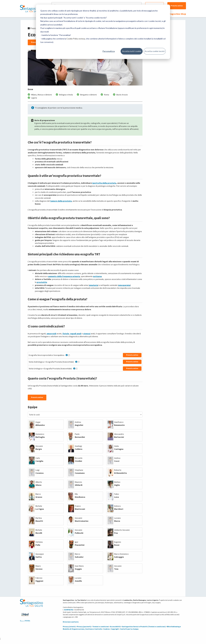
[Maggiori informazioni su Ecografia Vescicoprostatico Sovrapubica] (69, 355)
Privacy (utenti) (69, 627)
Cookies (107, 629)
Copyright (115, 629)
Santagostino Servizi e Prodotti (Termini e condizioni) (144, 627)
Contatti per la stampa (129, 629)
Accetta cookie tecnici (155, 51)
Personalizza (109, 51)
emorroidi (51, 334)
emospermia (124, 285)
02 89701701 (69, 610)
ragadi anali (76, 334)
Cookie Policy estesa (76, 39)
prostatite (42, 282)
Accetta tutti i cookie (132, 51)
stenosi (87, 334)
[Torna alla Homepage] (31, 9)
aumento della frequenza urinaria (64, 276)
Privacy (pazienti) (84, 627)
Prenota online (177, 6)
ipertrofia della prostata (104, 183)
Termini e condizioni (101, 627)
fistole (66, 334)
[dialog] (103, 32)
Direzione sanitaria (71, 622)
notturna (97, 276)
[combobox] (85, 414)
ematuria (93, 285)
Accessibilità (115, 627)
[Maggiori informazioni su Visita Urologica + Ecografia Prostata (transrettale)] (77, 369)
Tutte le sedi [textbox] (34, 415)
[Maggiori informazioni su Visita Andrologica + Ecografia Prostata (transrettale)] (79, 362)
